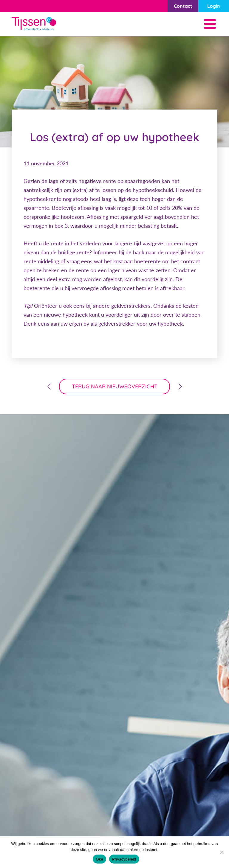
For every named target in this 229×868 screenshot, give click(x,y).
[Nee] (222, 852)
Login (214, 6)
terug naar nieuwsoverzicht (115, 386)
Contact (183, 6)
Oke (99, 859)
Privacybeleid (124, 859)
